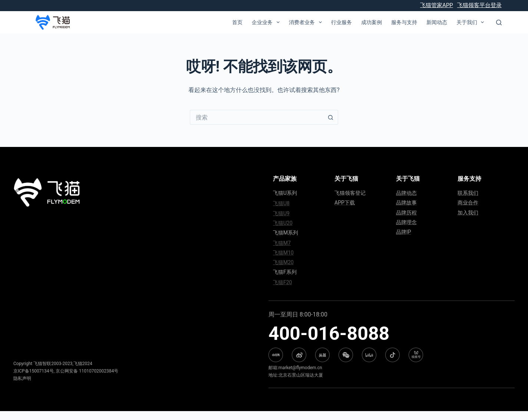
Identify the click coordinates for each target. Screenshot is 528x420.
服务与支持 (404, 22)
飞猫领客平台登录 (479, 5)
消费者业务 (307, 22)
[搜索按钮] (331, 117)
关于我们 (472, 22)
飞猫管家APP (437, 5)
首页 (237, 22)
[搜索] (499, 22)
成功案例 (372, 22)
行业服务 (341, 22)
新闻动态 (437, 22)
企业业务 (267, 22)
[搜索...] (257, 117)
